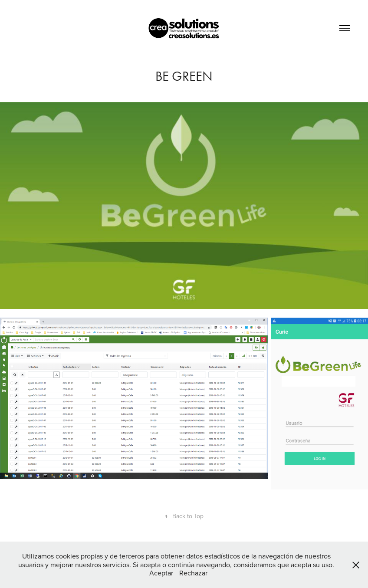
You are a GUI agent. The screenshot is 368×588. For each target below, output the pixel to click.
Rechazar (193, 573)
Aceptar (161, 573)
